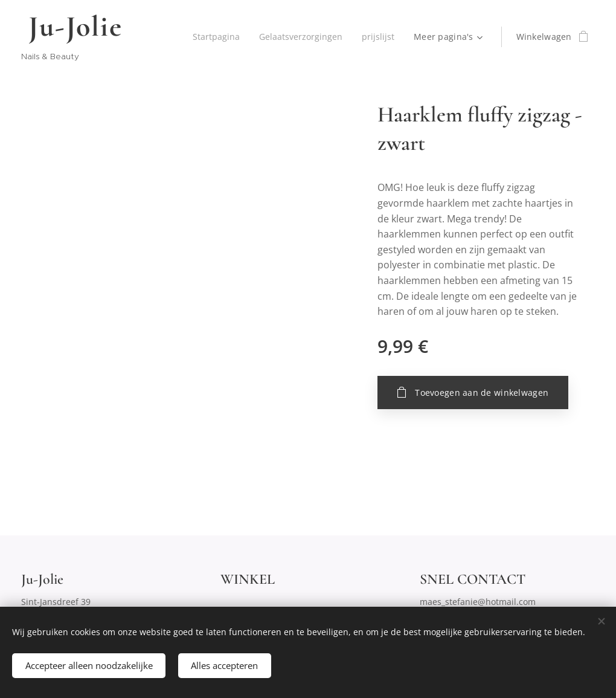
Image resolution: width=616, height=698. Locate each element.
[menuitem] (214, 37)
